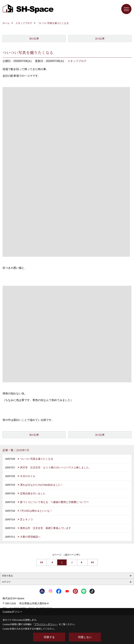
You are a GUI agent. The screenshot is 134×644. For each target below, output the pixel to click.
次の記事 (100, 39)
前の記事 (34, 39)
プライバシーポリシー (46, 624)
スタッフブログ (77, 61)
